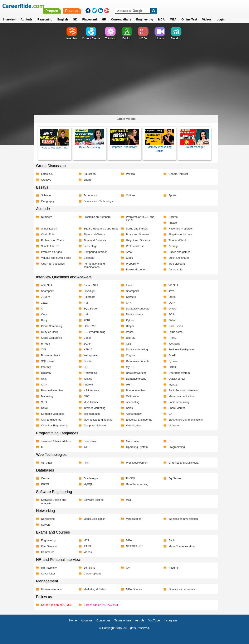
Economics (89, 195)
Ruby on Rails (48, 332)
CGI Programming (93, 332)
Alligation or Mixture (179, 234)
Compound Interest (94, 252)
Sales (128, 408)
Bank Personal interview (181, 390)
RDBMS (45, 373)
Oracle (171, 308)
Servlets (129, 297)
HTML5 (45, 343)
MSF (127, 500)
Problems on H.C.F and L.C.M (139, 218)
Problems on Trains (52, 240)
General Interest (177, 174)
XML (43, 349)
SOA (170, 314)
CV (126, 567)
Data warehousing (135, 349)
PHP (127, 384)
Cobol (86, 338)
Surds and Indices (135, 228)
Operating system (177, 373)
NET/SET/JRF (133, 546)
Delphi (128, 326)
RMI (85, 302)
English (63, 14)
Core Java (89, 441)
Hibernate (88, 297)
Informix (45, 367)
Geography (47, 201)
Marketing (46, 396)
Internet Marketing (93, 408)
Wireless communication (182, 519)
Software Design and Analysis (53, 501)
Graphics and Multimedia (182, 462)
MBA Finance (133, 589)
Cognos (129, 355)
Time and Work (176, 240)
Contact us (103, 620)
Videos (87, 552)
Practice (161, 6)
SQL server (47, 361)
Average (172, 246)
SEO (43, 402)
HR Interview (48, 567)
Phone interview (134, 390)
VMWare (172, 425)
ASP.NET (46, 285)
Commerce (47, 552)
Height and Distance (137, 240)
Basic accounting (177, 402)
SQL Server (89, 308)
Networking (89, 373)
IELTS (86, 546)
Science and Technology (97, 201)
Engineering (145, 14)
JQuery (44, 297)
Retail (43, 408)
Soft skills (88, 567)
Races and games (178, 252)
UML (85, 314)
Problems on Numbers (96, 217)
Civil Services (48, 546)
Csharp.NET (90, 285)
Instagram (170, 620)
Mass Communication (180, 546)
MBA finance (90, 402)
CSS (127, 343)
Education (88, 174)
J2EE (43, 302)
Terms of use (123, 620)
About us (87, 620)
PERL (86, 320)
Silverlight (88, 291)
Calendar (88, 258)
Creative (45, 179)
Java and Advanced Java (55, 441)
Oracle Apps (90, 478)
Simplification (48, 228)
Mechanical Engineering (97, 419)
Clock (128, 258)
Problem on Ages (50, 252)
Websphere (89, 355)
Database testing (135, 378)
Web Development (136, 462)
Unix (43, 378)
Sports (86, 179)
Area (127, 252)
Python (129, 320)
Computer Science (94, 425)
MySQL (129, 367)
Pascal (129, 332)
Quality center (175, 378)
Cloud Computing (50, 326)
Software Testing (92, 500)
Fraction (172, 222)
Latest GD (46, 174)
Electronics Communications (184, 419)
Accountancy (132, 414)
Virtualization (132, 425)
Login (221, 14)
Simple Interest (49, 246)
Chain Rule (47, 234)
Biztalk (171, 367)
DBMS (44, 484)
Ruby (43, 320)
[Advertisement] (124, 80)
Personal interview (51, 390)
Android (87, 384)
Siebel (171, 320)
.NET (86, 447)
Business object (50, 355)
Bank (170, 540)
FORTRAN (89, 326)
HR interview (90, 390)
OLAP (170, 355)
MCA (161, 14)
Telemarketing (91, 414)
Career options (91, 573)
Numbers (46, 217)
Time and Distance (94, 240)
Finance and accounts (180, 589)
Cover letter (47, 573)
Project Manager (193, 138)
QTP (43, 384)
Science (45, 195)
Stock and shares (177, 258)
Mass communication (180, 396)
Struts (170, 297)
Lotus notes (174, 332)
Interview (9, 14)
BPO (85, 396)
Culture (129, 195)
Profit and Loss (134, 246)
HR (104, 14)
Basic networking (135, 373)
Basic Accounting (88, 139)
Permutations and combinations (93, 265)
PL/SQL (129, 478)
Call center (131, 396)
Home (73, 620)
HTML (170, 338)
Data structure (133, 314)
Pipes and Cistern (93, 234)
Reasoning (45, 14)
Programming (175, 447)
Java (170, 291)
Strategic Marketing (52, 414)
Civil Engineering (50, 419)
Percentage (89, 246)
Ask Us (140, 620)
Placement (90, 14)
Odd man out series (52, 263)
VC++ (170, 302)
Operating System (135, 447)
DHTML (129, 338)
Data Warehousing (136, 484)
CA (169, 414)
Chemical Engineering (53, 425)
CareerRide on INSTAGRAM (99, 605)
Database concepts (136, 308)
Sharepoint (47, 291)
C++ (127, 302)
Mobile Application (93, 519)
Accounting (131, 402)
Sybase (171, 361)
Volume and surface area (55, 258)
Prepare (141, 6)
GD (75, 14)
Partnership (174, 269)
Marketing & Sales (93, 589)
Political (129, 174)
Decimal (172, 217)
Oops (43, 314)
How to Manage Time (53, 139)
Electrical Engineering (138, 419)
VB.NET (172, 285)
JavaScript (173, 343)
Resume (172, 567)
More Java (131, 441)
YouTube (154, 620)
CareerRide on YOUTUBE (56, 605)
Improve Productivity (123, 138)
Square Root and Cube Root (99, 228)
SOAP (86, 343)
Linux (128, 285)
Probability (131, 263)
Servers (45, 524)
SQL (85, 367)
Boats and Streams (136, 234)
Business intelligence (179, 349)
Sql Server (173, 478)
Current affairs (121, 14)
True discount (175, 263)
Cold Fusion (174, 326)
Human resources (51, 589)
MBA (173, 14)
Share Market (175, 408)
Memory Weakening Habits (158, 141)
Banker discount (134, 269)
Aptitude (27, 14)
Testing (87, 378)
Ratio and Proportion (179, 228)
